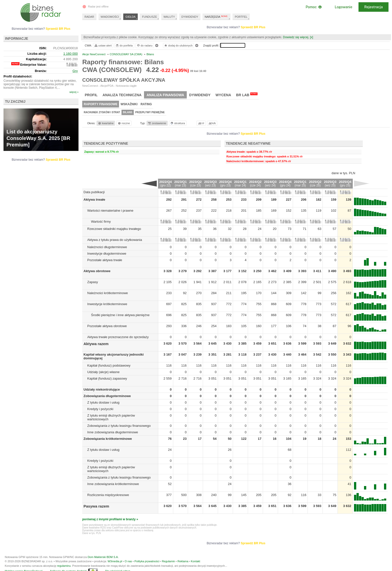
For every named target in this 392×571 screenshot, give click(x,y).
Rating (146, 104)
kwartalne (106, 123)
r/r (201, 123)
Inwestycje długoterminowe (107, 254)
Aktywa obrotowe (97, 271)
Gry (75, 71)
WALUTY (169, 17)
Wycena (223, 95)
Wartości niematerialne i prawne (110, 211)
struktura (177, 123)
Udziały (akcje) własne (103, 372)
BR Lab (247, 95)
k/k (212, 123)
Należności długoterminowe (107, 247)
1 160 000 (70, 54)
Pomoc (313, 7)
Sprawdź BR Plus (253, 27)
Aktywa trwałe (94, 200)
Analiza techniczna (122, 95)
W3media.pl (115, 561)
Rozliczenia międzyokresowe (108, 495)
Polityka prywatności (147, 561)
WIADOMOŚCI (110, 17)
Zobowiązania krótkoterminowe (108, 439)
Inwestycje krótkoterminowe (107, 304)
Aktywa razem (96, 344)
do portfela (124, 45)
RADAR (89, 17)
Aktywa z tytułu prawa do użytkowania (115, 240)
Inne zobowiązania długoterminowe (113, 432)
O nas (128, 561)
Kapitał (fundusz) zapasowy (107, 378)
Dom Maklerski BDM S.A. (103, 557)
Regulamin (168, 561)
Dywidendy (200, 95)
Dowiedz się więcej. (296, 37)
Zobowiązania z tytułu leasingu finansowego (119, 426)
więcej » (74, 92)
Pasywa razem (96, 506)
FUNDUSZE (149, 17)
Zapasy (93, 282)
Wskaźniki (129, 104)
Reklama (183, 561)
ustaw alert (103, 45)
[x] (312, 37)
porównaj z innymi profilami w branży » (110, 519)
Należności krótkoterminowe (108, 293)
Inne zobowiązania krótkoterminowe (113, 484)
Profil (91, 95)
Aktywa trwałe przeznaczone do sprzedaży (118, 337)
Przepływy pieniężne (150, 112)
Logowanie (343, 7)
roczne (124, 123)
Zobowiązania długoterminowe (107, 396)
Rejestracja (373, 7)
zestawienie (157, 123)
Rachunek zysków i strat (102, 112)
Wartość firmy (101, 222)
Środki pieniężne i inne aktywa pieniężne (120, 315)
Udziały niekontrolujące (102, 389)
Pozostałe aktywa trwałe (105, 260)
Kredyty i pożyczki (100, 409)
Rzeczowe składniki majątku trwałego (114, 229)
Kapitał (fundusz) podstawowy (109, 365)
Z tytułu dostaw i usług (103, 402)
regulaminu (64, 566)
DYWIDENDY (190, 17)
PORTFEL (241, 17)
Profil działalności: (18, 76)
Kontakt (195, 561)
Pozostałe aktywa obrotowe (107, 326)
